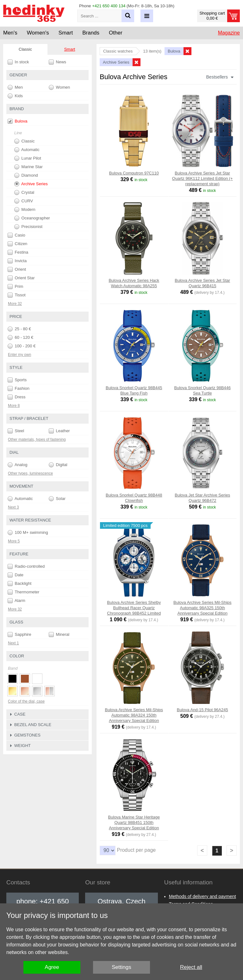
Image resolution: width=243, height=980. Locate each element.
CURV (24, 201)
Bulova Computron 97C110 (134, 173)
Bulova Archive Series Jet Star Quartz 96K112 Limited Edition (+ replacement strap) (202, 178)
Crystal (24, 193)
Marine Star (28, 167)
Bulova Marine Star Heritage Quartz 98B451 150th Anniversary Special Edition (134, 822)
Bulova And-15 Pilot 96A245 (202, 710)
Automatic (27, 150)
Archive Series (31, 184)
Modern (25, 210)
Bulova (17, 121)
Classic (25, 141)
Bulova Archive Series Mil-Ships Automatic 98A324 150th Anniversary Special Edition (134, 715)
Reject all (191, 967)
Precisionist (28, 227)
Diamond (26, 175)
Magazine (229, 33)
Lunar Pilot (28, 158)
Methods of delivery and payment (202, 896)
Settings (121, 967)
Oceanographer (32, 218)
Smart (70, 49)
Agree (52, 967)
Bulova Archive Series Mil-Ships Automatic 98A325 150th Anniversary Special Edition (202, 608)
